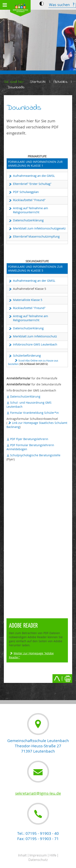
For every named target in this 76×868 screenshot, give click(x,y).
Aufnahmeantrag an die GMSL (34, 176)
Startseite (38, 82)
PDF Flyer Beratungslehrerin (29, 439)
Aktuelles (60, 82)
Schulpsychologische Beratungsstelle (35, 455)
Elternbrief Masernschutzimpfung (36, 236)
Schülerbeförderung (27, 355)
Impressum (38, 855)
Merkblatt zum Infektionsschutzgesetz (39, 228)
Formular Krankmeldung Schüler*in (34, 413)
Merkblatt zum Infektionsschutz (35, 336)
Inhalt (22, 855)
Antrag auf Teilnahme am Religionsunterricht (31, 210)
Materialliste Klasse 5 (28, 300)
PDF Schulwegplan (26, 192)
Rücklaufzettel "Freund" (29, 200)
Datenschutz (38, 860)
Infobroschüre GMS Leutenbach (35, 344)
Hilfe (53, 855)
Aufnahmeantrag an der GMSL (34, 280)
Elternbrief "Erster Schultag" (32, 184)
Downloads (16, 87)
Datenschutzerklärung (28, 220)
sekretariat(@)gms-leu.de (38, 793)
